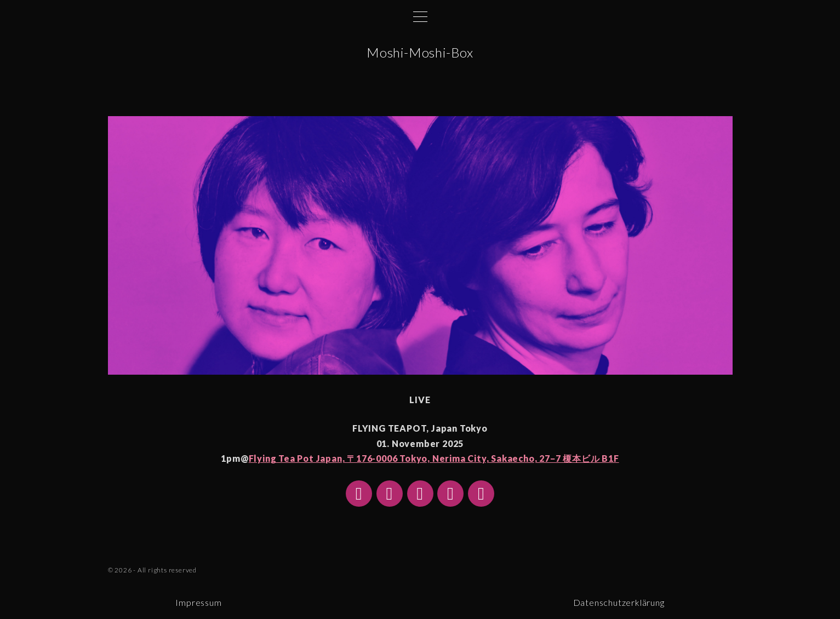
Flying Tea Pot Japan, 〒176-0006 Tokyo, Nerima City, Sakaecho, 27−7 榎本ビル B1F (434, 458)
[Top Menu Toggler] (420, 16)
